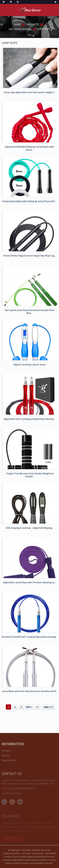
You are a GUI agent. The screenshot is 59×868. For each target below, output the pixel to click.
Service (6, 758)
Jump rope (44, 29)
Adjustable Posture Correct (25, 860)
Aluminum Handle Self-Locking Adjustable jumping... (29, 637)
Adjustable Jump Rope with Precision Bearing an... (30, 582)
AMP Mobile (51, 853)
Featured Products (12, 853)
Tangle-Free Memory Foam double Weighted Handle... (30, 475)
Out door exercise (20, 29)
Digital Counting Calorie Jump (29, 365)
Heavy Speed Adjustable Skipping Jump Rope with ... (29, 201)
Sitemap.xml (38, 853)
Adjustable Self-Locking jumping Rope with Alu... (29, 419)
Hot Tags (26, 853)
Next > (29, 707)
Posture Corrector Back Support (20, 857)
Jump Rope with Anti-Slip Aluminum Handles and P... (30, 691)
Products (33, 24)
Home (18, 24)
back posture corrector (42, 863)
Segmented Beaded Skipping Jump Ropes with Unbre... (29, 148)
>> (37, 707)
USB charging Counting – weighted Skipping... (30, 528)
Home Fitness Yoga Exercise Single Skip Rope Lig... (30, 256)
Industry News (9, 763)
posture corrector (21, 863)
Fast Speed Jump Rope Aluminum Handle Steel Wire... (29, 312)
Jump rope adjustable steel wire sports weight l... (30, 92)
